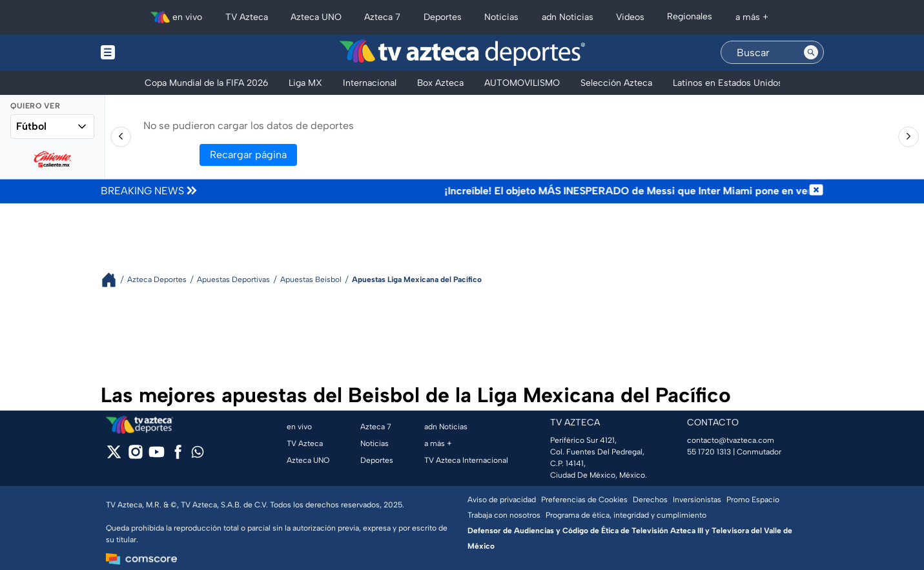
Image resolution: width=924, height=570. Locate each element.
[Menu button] (152, 53)
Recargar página (248, 155)
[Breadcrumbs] (114, 280)
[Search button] (811, 52)
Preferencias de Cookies (584, 500)
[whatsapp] (198, 455)
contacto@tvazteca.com (731, 440)
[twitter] (114, 456)
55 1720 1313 (709, 452)
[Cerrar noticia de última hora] (816, 191)
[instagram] (135, 456)
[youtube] (157, 456)
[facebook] (178, 456)
